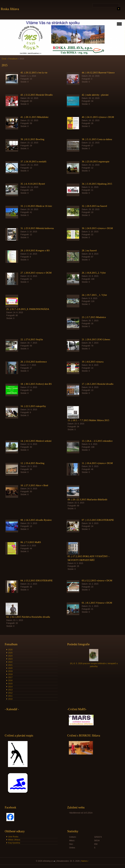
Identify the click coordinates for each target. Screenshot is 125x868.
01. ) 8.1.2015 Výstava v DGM (97, 603)
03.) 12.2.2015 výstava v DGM (97, 581)
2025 (10, 653)
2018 (10, 674)
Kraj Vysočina (14, 843)
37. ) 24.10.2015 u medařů (33, 162)
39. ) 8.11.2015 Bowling (32, 139)
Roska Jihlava (10, 9)
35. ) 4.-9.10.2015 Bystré (33, 184)
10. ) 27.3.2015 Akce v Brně (34, 485)
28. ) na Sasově (89, 250)
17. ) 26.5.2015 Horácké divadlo (98, 384)
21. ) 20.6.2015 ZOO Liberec (96, 339)
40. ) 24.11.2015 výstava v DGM (98, 117)
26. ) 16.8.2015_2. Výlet (94, 273)
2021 (10, 665)
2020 (10, 668)
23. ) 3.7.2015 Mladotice (94, 317)
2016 (10, 681)
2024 (10, 656)
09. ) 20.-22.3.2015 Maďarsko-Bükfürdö (87, 500)
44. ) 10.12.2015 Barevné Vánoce (98, 73)
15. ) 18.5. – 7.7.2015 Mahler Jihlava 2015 (88, 420)
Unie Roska (13, 837)
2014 (10, 687)
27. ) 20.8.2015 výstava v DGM (36, 273)
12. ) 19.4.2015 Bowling (32, 463)
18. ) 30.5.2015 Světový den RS (36, 384)
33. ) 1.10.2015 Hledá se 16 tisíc (36, 206)
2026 (10, 650)
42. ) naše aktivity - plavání (95, 95)
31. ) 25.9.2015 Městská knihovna (37, 228)
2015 (10, 684)
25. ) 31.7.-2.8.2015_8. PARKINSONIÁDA (28, 309)
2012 (10, 693)
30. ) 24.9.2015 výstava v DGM (97, 228)
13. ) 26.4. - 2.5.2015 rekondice (97, 441)
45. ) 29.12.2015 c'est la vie (34, 73)
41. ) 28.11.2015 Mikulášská (34, 117)
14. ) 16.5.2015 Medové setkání (36, 441)
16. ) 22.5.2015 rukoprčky (33, 406)
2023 (10, 659)
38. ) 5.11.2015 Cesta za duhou (97, 139)
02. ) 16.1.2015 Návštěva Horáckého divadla (28, 617)
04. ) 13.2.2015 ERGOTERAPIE (37, 581)
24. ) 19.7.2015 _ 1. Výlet (94, 295)
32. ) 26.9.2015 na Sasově (94, 206)
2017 (10, 677)
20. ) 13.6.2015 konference (34, 362)
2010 (10, 699)
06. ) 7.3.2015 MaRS (31, 542)
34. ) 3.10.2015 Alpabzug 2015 (97, 184)
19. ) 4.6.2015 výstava (93, 362)
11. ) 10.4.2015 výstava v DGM (97, 463)
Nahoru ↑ (85, 861)
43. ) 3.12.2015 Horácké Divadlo (37, 95)
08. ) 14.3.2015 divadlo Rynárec (36, 520)
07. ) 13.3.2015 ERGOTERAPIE (98, 520)
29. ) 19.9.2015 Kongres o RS (35, 250)
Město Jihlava (14, 840)
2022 (10, 662)
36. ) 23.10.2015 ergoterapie (96, 162)
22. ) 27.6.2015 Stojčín (32, 339)
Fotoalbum (13, 59)
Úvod (4, 59)
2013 (10, 690)
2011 (10, 696)
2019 (10, 671)
